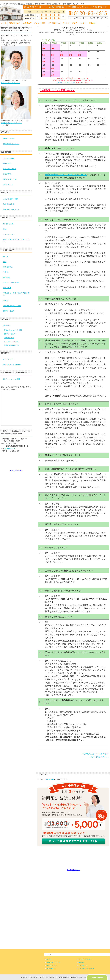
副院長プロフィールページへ (11, 123)
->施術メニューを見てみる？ (95, 754)
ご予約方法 (7, 174)
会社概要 (82, 962)
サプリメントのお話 (11, 342)
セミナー (83, 23)
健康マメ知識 (9, 338)
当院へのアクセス (10, 169)
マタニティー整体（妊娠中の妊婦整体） (16, 294)
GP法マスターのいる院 (12, 379)
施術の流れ (7, 164)
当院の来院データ (10, 179)
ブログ (74, 23)
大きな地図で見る (73, 870)
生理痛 (6, 272)
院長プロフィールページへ (11, 83)
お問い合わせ (8, 184)
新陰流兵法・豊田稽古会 (12, 364)
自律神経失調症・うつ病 (12, 306)
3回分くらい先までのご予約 (67, 83)
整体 (5, 229)
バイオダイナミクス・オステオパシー (16, 241)
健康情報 (6, 326)
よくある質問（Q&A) (11, 199)
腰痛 (5, 262)
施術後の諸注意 (9, 204)
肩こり (6, 257)
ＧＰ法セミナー (9, 359)
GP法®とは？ (8, 224)
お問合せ (92, 23)
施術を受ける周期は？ (11, 209)
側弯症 (6, 301)
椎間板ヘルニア (9, 311)
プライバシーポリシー (86, 959)
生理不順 (6, 277)
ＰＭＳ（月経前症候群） (12, 283)
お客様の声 (27, 23)
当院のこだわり (15, 23)
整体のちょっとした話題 (13, 330)
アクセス (66, 23)
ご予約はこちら (54, 23)
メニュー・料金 (40, 23)
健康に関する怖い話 (11, 345)
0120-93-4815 (10, 448)
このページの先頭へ (97, 978)
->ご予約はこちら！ (100, 757)
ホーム (4, 23)
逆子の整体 (7, 288)
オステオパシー (9, 234)
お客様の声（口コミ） (11, 144)
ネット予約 (49, 779)
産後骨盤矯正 (8, 267)
